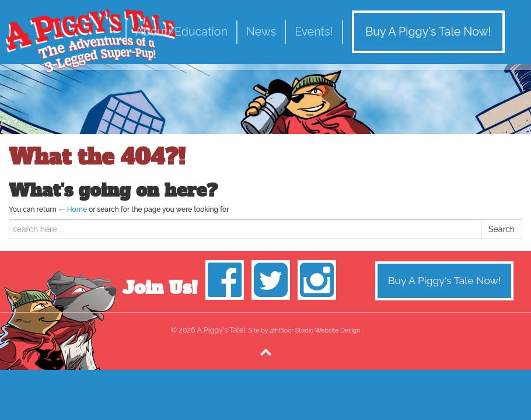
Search (502, 229)
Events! (314, 32)
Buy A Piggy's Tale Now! (428, 32)
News (261, 32)
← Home (73, 209)
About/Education (181, 32)
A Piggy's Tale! (90, 41)
